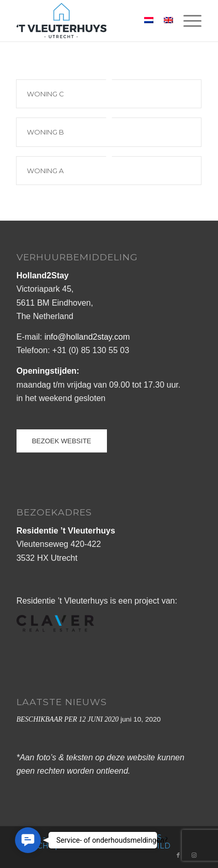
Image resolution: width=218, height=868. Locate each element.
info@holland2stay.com (87, 337)
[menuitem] (187, 21)
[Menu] (187, 21)
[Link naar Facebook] (178, 855)
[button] (28, 840)
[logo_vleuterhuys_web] (91, 21)
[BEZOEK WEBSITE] (62, 441)
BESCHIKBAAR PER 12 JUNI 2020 (68, 719)
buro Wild (147, 846)
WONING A (45, 171)
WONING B (45, 132)
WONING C (45, 94)
